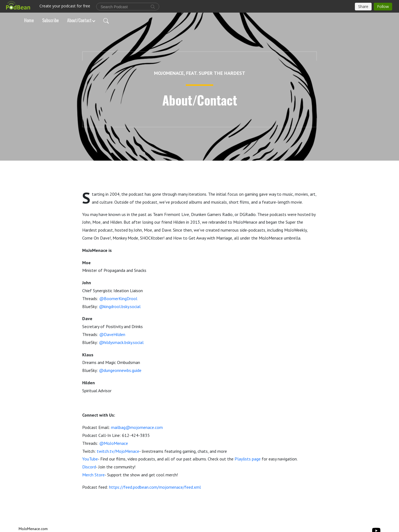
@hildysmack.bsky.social (121, 342)
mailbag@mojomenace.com (137, 427)
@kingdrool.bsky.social (120, 306)
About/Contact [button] (79, 20)
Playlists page (248, 459)
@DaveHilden (112, 334)
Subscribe (50, 20)
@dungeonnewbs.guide (120, 370)
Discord (89, 467)
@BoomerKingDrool (118, 298)
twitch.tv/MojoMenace (118, 451)
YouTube (90, 459)
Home (29, 20)
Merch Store (93, 475)
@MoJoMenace (114, 443)
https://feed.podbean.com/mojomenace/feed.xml (155, 487)
